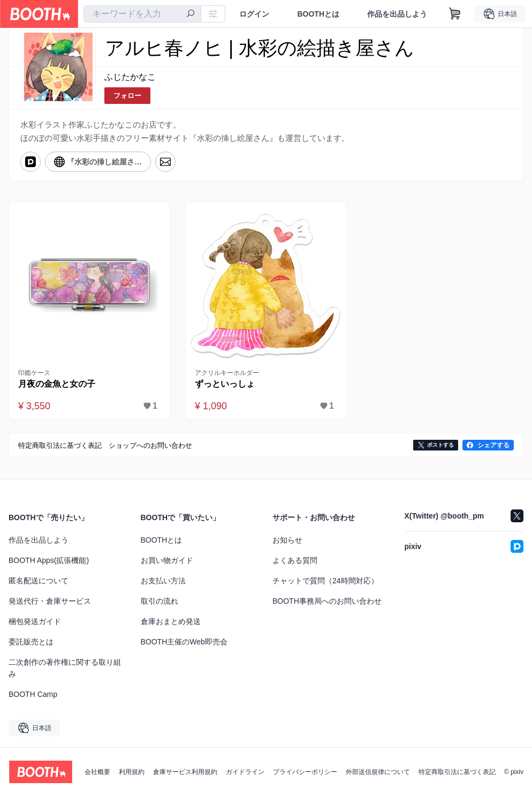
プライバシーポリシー (305, 772)
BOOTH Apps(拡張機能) (49, 560)
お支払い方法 (163, 581)
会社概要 (97, 772)
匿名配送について (39, 581)
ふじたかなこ (130, 77)
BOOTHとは (318, 14)
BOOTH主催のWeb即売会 (184, 642)
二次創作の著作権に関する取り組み (65, 668)
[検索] (191, 14)
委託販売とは (31, 642)
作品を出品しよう (397, 14)
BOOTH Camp (33, 694)
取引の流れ (159, 601)
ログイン (254, 14)
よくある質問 (295, 560)
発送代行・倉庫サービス (50, 601)
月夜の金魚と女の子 (57, 384)
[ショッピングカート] (455, 14)
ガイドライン (245, 772)
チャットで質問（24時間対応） (325, 581)
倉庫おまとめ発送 (171, 621)
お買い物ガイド (167, 560)
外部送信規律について (378, 772)
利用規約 (132, 772)
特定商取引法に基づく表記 (457, 772)
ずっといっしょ (225, 384)
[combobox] (142, 14)
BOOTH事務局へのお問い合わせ (327, 601)
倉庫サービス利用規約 (185, 772)
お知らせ (287, 540)
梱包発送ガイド (35, 621)
